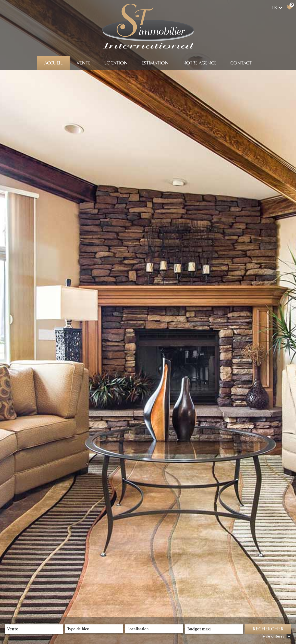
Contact (241, 63)
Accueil (53, 63)
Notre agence (199, 63)
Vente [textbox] (13, 629)
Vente (83, 63)
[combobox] (34, 629)
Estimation (155, 63)
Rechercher (268, 629)
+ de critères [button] (277, 636)
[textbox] (94, 629)
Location (116, 63)
